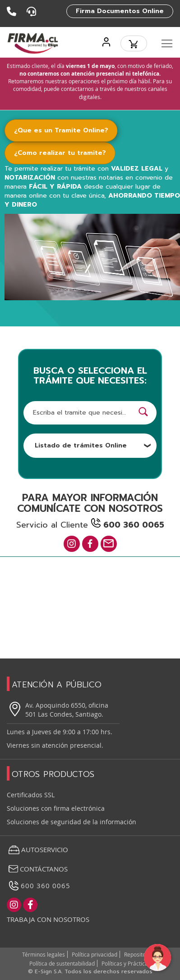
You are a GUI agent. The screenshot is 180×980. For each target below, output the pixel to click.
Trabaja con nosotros (48, 919)
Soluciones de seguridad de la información (72, 822)
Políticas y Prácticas (126, 963)
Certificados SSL (31, 795)
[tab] (67, 131)
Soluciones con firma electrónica (56, 808)
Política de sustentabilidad (62, 963)
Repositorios (140, 954)
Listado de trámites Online (93, 445)
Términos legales (44, 954)
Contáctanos (37, 869)
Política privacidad (95, 954)
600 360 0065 (39, 886)
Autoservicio (37, 850)
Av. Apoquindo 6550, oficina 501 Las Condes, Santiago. (58, 710)
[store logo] (33, 43)
